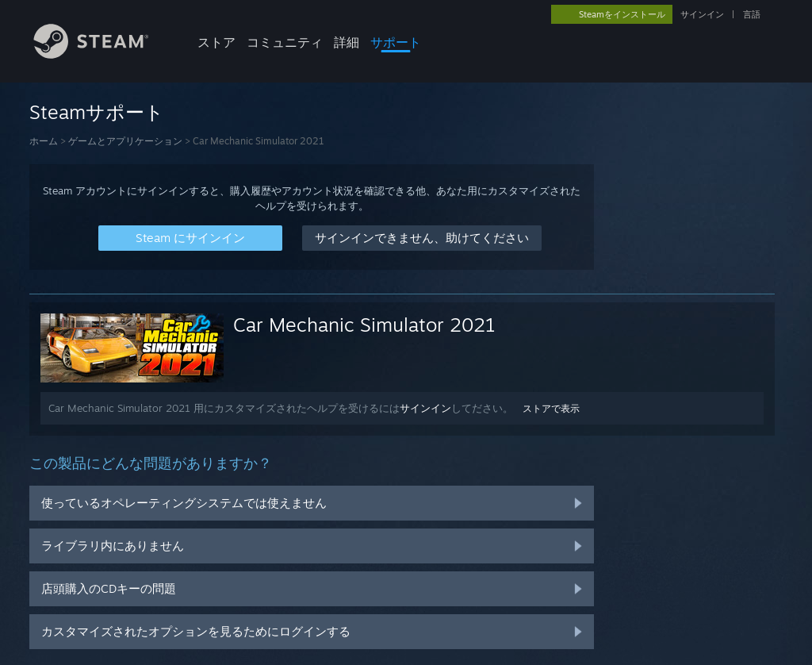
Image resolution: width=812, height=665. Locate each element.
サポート (396, 42)
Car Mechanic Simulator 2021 (364, 325)
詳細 (347, 42)
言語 (752, 14)
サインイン (702, 14)
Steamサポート (97, 112)
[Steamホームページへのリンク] (103, 54)
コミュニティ (285, 42)
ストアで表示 (551, 408)
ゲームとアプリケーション (125, 141)
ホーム (44, 141)
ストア (216, 42)
